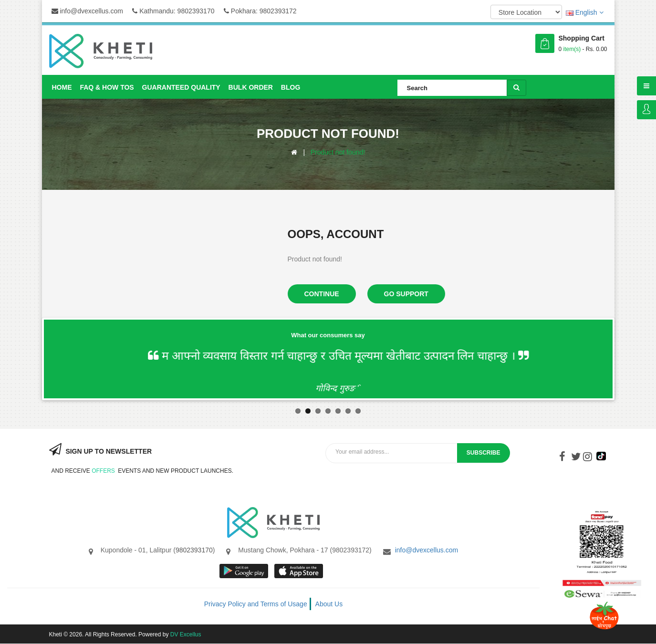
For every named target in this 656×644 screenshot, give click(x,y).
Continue (322, 294)
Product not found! (338, 152)
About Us (329, 604)
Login (646, 110)
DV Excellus (186, 634)
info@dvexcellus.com (87, 11)
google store (245, 571)
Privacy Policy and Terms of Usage (256, 604)
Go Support (406, 294)
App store (299, 571)
